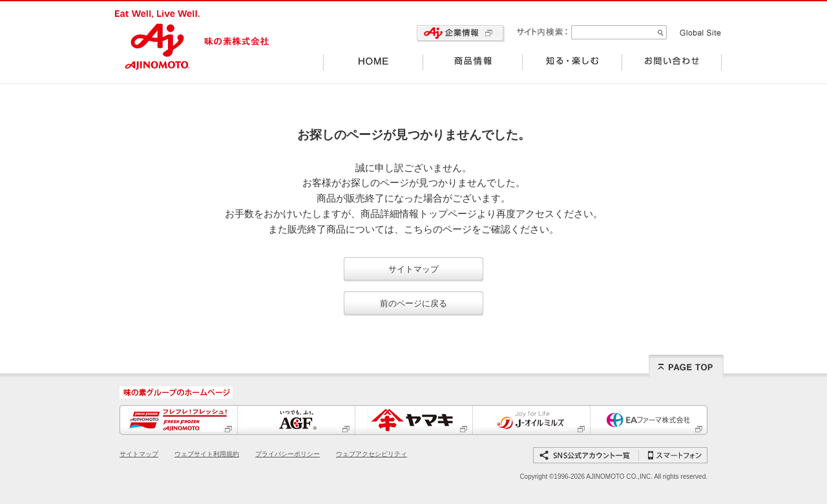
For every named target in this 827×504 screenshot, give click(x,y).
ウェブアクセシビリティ (372, 454)
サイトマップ (413, 269)
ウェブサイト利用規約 (207, 454)
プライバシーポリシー (288, 454)
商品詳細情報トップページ (419, 214)
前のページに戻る (413, 303)
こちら (418, 229)
